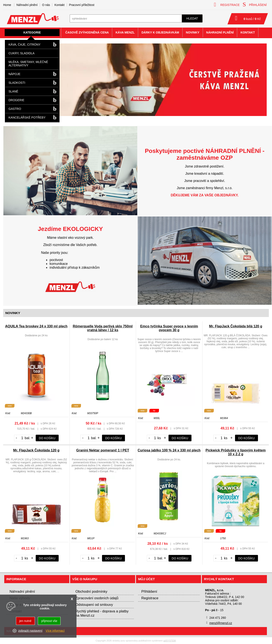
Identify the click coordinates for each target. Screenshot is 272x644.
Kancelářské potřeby (27, 117)
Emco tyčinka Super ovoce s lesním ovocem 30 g (169, 328)
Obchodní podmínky (91, 592)
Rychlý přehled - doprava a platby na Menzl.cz (102, 613)
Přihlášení (149, 592)
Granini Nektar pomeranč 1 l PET (103, 450)
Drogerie (16, 100)
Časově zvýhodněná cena (87, 32)
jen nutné (25, 621)
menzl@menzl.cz (221, 623)
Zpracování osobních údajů (97, 598)
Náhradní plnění (27, 5)
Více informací (55, 631)
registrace (227, 5)
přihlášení (255, 4)
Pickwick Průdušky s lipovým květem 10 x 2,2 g (236, 452)
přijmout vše (49, 621)
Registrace (150, 598)
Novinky (193, 32)
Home (7, 5)
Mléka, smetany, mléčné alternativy (28, 64)
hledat (192, 18)
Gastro (15, 109)
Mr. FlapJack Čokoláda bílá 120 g (236, 326)
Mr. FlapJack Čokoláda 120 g (36, 450)
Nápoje (14, 74)
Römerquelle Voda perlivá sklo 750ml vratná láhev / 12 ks (103, 328)
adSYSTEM (170, 641)
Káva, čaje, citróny (25, 45)
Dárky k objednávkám (160, 32)
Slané (13, 91)
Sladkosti (17, 83)
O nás (46, 5)
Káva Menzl (125, 32)
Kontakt (59, 5)
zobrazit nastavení (30, 631)
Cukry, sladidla (21, 53)
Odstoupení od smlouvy (94, 605)
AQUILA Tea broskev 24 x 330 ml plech (36, 326)
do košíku (47, 438)
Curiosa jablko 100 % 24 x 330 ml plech (169, 450)
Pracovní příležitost (82, 5)
